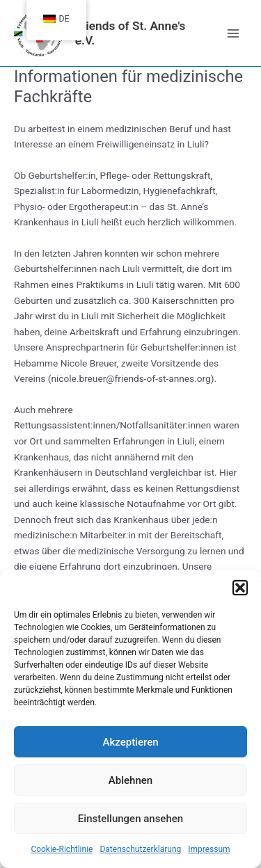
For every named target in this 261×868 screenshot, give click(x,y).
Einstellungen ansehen (130, 819)
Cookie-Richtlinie (62, 849)
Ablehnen (130, 780)
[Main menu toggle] (234, 33)
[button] (240, 588)
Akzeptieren (130, 742)
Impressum (209, 849)
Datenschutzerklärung (140, 849)
